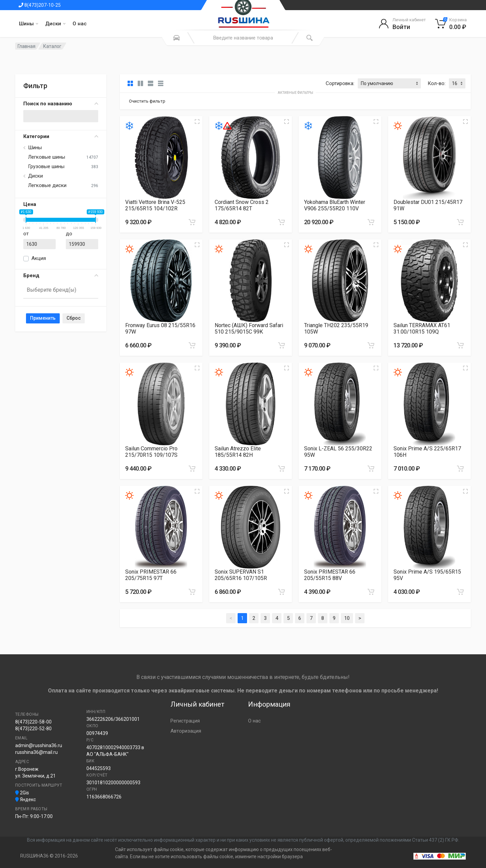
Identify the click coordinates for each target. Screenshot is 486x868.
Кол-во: (437, 83)
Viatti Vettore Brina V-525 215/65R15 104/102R (155, 205)
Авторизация (186, 731)
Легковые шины (47, 157)
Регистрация (185, 721)
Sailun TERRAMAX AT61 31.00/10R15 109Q (422, 328)
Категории (61, 136)
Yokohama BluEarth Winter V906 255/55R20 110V (335, 205)
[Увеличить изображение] (197, 122)
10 (347, 618)
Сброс (74, 318)
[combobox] (61, 290)
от (26, 234)
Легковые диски (47, 185)
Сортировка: (340, 83)
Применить (43, 318)
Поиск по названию (61, 104)
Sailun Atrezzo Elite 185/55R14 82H (238, 452)
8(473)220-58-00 (33, 722)
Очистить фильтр (147, 101)
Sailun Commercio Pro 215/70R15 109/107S (151, 452)
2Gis (22, 793)
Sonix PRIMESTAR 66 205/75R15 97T (151, 575)
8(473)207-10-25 (40, 5)
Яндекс (25, 799)
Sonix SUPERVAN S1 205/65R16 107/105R (241, 575)
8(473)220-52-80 (33, 729)
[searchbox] (58, 290)
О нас (80, 24)
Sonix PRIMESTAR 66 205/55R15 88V (330, 575)
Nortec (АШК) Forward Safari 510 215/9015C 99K (249, 328)
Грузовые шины (46, 166)
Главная (26, 46)
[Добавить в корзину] (192, 222)
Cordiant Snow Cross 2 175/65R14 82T (242, 205)
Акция (39, 258)
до (69, 234)
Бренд (61, 275)
